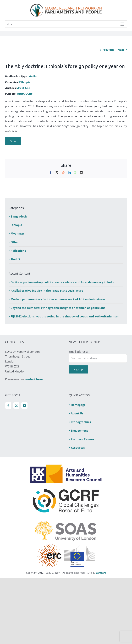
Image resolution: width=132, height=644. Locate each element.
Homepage (78, 405)
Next (121, 50)
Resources (78, 448)
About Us (77, 413)
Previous (108, 50)
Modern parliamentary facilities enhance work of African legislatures (58, 299)
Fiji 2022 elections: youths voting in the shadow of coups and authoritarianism (65, 316)
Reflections (18, 251)
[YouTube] (24, 405)
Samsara (101, 573)
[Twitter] (16, 405)
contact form (34, 379)
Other (15, 242)
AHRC (21, 93)
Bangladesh (19, 217)
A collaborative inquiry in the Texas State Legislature (47, 291)
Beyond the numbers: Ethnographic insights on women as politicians (58, 308)
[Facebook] (8, 405)
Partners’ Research (84, 439)
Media (33, 76)
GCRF (29, 93)
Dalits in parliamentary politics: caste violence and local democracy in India (62, 282)
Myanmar (17, 234)
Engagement (79, 431)
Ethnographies (81, 422)
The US (15, 259)
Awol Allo (24, 88)
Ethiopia (25, 82)
